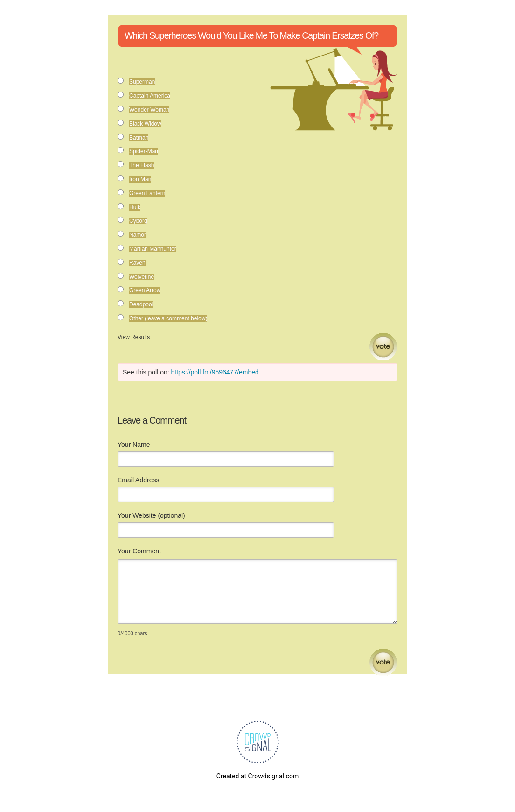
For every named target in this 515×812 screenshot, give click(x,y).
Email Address (138, 480)
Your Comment (139, 551)
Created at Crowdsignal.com (257, 776)
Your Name (134, 445)
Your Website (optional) (151, 515)
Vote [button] (383, 347)
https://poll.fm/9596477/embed (215, 372)
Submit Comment (383, 662)
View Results (134, 337)
